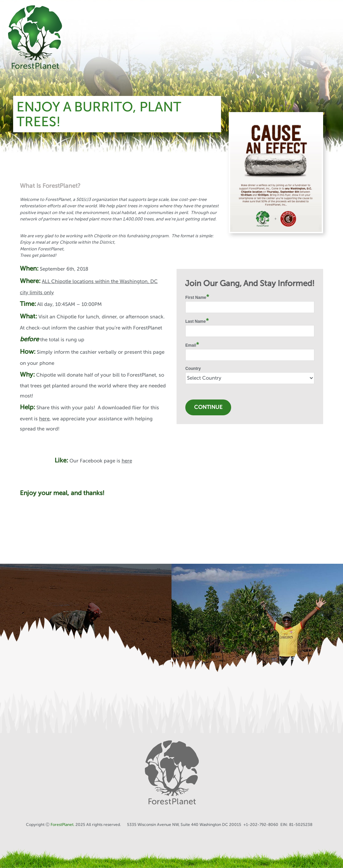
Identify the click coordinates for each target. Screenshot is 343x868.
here (44, 419)
